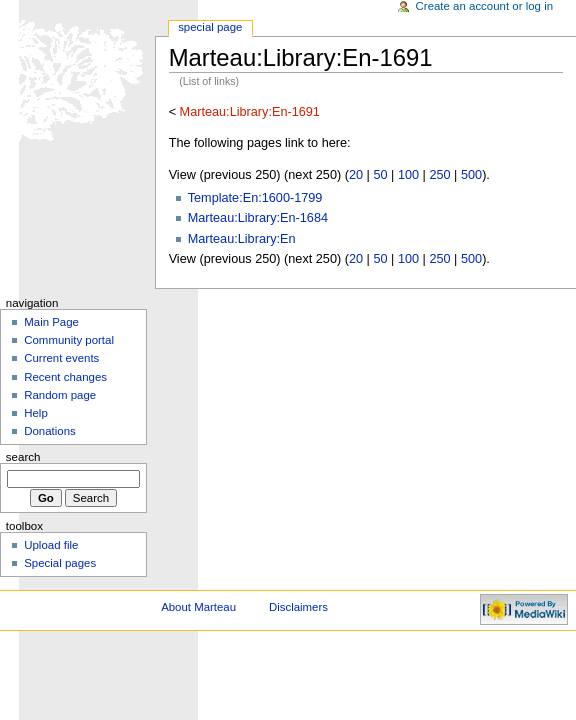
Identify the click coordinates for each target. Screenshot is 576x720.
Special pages (60, 563)
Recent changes (65, 377)
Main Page (51, 322)
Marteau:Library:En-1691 (250, 112)
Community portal (69, 340)
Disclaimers (298, 607)
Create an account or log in (485, 6)
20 (356, 175)
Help (36, 413)
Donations (50, 431)
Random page (60, 395)
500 (471, 175)
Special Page (210, 27)
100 (408, 175)
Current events (61, 358)
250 (439, 175)
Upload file (51, 545)
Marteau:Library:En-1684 (258, 218)
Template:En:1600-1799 (255, 198)
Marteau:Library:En (242, 239)
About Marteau (198, 607)
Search (23, 457)
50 (380, 175)
